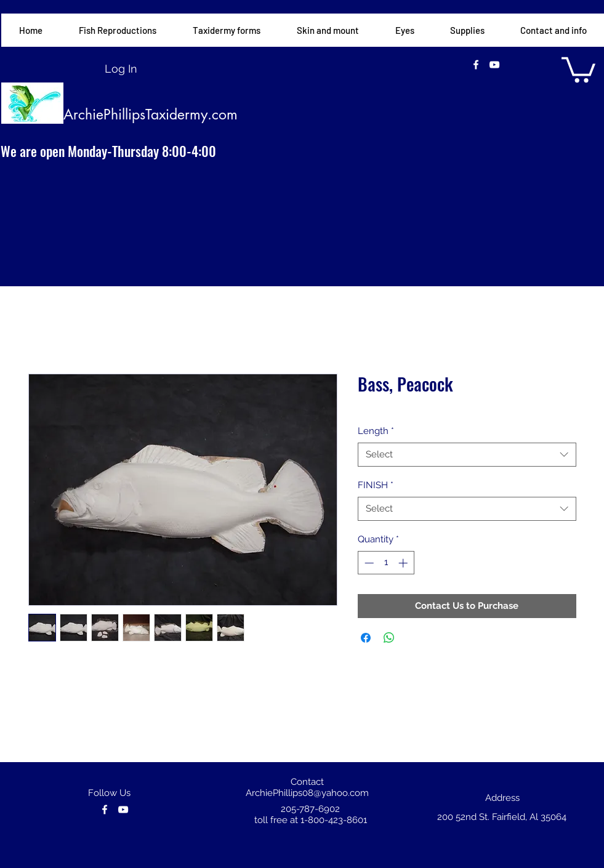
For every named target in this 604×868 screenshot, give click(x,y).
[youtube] (494, 65)
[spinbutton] (386, 563)
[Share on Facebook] (366, 638)
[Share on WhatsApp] (389, 638)
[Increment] (404, 563)
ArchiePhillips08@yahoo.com (307, 793)
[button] (226, 30)
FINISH (376, 485)
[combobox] (467, 455)
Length (376, 431)
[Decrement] (368, 563)
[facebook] (476, 65)
